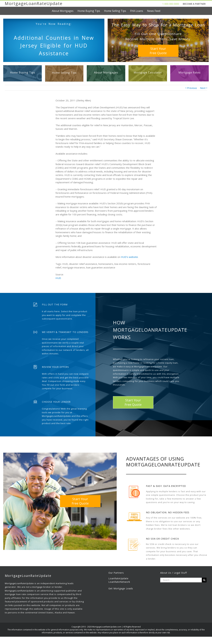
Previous (192, 88)
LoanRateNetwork (119, 582)
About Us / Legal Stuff (174, 573)
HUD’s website (129, 257)
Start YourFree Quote (158, 51)
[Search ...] (181, 580)
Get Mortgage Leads (121, 588)
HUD (58, 278)
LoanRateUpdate (118, 578)
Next (203, 88)
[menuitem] (65, 11)
